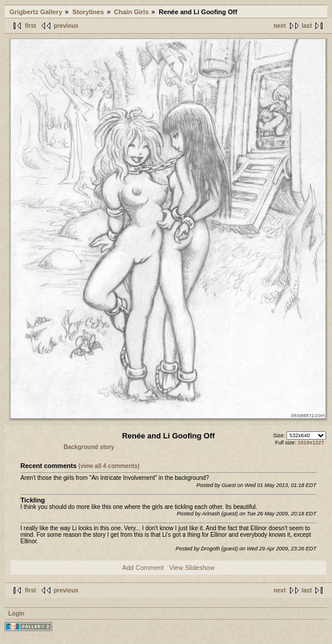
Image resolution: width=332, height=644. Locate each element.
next (280, 26)
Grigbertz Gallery (36, 12)
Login (16, 613)
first (30, 26)
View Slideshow (192, 568)
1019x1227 (311, 443)
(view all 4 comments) (109, 466)
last (307, 26)
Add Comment (143, 568)
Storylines (88, 12)
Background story (89, 447)
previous (66, 26)
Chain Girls (132, 12)
